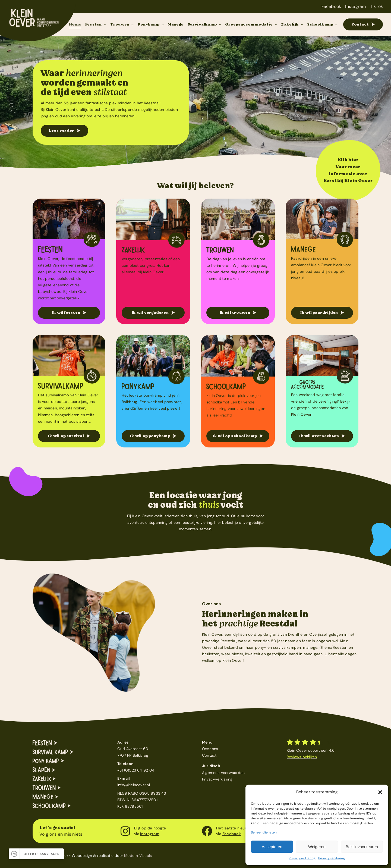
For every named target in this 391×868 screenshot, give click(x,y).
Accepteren (272, 847)
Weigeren (317, 847)
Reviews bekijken (302, 757)
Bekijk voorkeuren (362, 847)
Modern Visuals (138, 856)
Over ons (210, 749)
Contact (209, 755)
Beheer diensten (264, 832)
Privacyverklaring (302, 858)
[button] (380, 792)
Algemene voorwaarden (223, 773)
